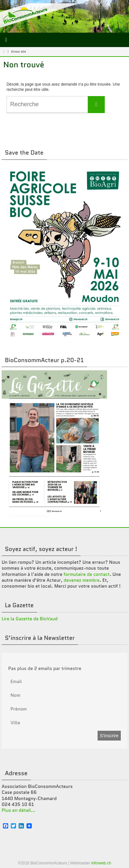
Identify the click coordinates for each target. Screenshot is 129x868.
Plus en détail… (18, 810)
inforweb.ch (101, 863)
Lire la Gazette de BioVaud (30, 619)
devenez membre (82, 580)
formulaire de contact (87, 574)
